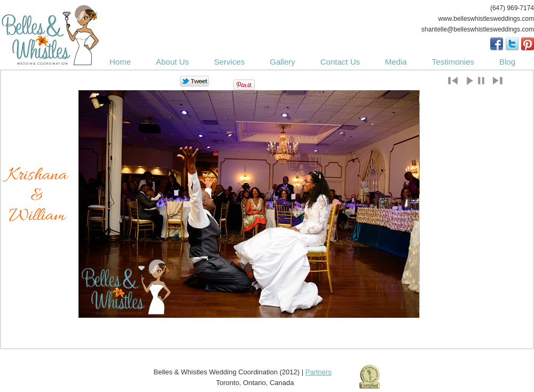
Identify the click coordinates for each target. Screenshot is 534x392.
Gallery (282, 62)
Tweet (195, 82)
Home (120, 62)
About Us (172, 62)
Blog (507, 62)
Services (230, 62)
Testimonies (453, 62)
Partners (319, 372)
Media (396, 62)
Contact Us (340, 62)
